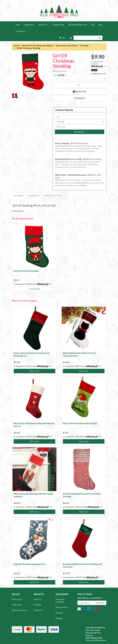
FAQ (93, 25)
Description (19, 195)
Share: (60, 75)
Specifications (34, 195)
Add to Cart (34, 371)
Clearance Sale (58, 25)
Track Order (17, 605)
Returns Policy (61, 607)
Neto (104, 640)
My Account (17, 599)
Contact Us (20, 31)
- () (63, 38)
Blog (100, 25)
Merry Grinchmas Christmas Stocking (80, 423)
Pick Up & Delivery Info (78, 25)
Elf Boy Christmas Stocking (26, 271)
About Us (44, 25)
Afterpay (59, 613)
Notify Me (80, 91)
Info (105, 66)
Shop (18, 25)
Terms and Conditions (60, 601)
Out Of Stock (34, 289)
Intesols (89, 635)
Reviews (53, 195)
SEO (96, 633)
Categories (29, 25)
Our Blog (37, 605)
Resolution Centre (19, 610)
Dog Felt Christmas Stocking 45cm (29, 564)
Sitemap (59, 618)
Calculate (80, 132)
